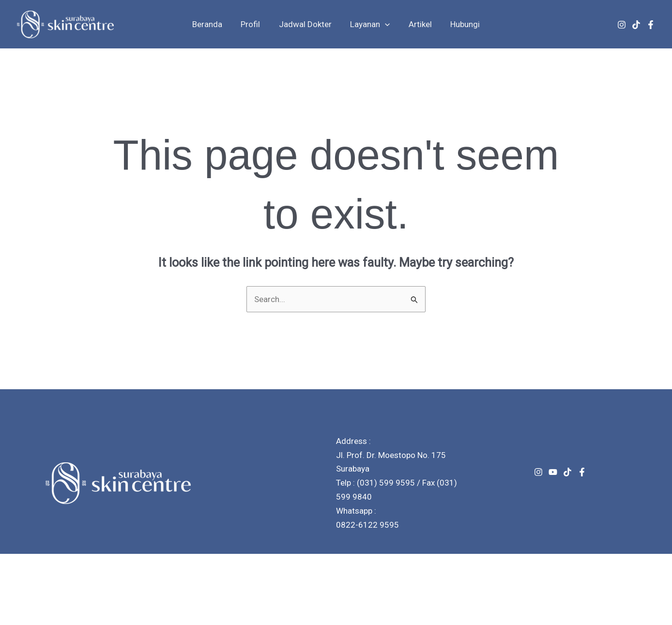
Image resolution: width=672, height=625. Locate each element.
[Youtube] (553, 472)
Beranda (213, 24)
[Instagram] (622, 25)
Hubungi (460, 24)
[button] (384, 24)
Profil (254, 24)
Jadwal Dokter (306, 24)
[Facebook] (651, 25)
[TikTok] (636, 25)
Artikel (417, 24)
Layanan (369, 24)
